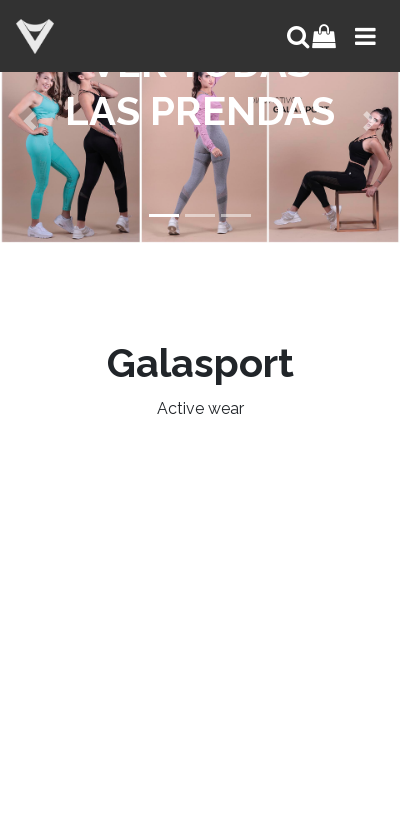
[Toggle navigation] (363, 36)
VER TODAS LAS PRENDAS (200, 86)
